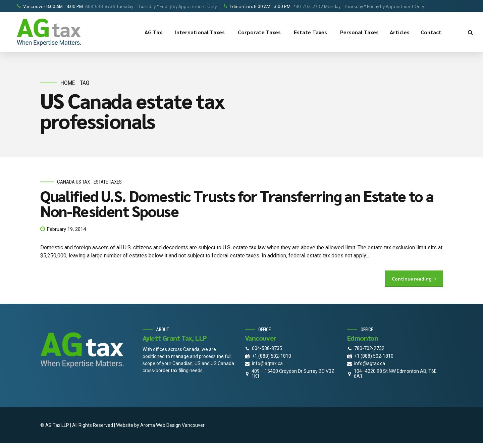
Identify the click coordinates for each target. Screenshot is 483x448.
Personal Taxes (359, 32)
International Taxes (201, 32)
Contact (432, 32)
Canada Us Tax (73, 182)
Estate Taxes (311, 32)
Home (68, 83)
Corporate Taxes (260, 32)
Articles (400, 32)
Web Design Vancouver (180, 425)
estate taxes (108, 182)
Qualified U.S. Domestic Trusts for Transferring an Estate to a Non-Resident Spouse (237, 203)
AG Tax (154, 32)
